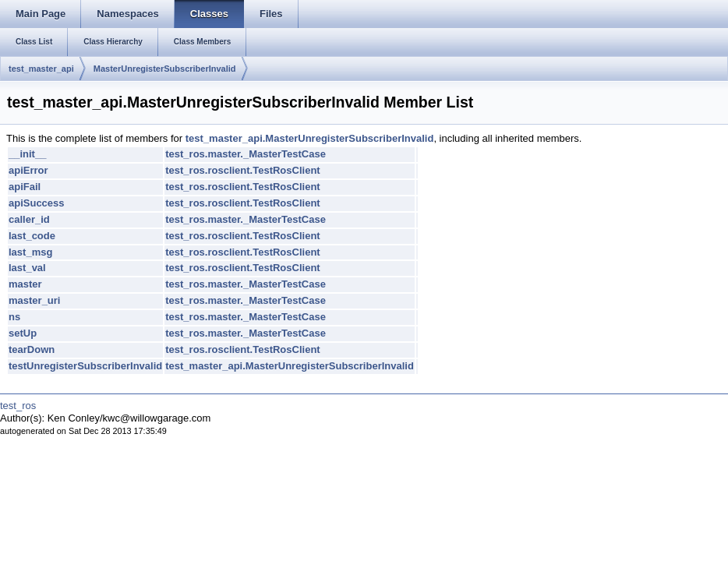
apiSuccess (37, 203)
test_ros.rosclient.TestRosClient (242, 170)
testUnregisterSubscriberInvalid (85, 366)
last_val (27, 268)
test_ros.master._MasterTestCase (246, 154)
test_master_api (41, 69)
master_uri (34, 300)
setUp (23, 333)
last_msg (30, 252)
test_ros (18, 406)
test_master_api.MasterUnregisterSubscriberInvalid (310, 138)
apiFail (25, 187)
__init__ (27, 154)
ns (14, 317)
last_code (32, 236)
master (25, 284)
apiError (28, 170)
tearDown (32, 349)
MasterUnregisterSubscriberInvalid (165, 69)
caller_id (29, 219)
